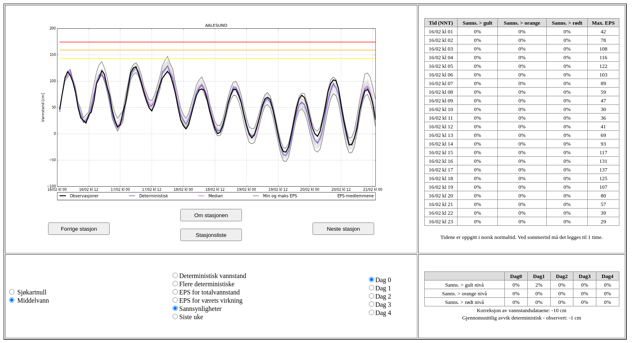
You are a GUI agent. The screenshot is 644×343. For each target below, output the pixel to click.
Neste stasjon (344, 229)
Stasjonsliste (211, 235)
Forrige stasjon (79, 229)
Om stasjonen (211, 215)
